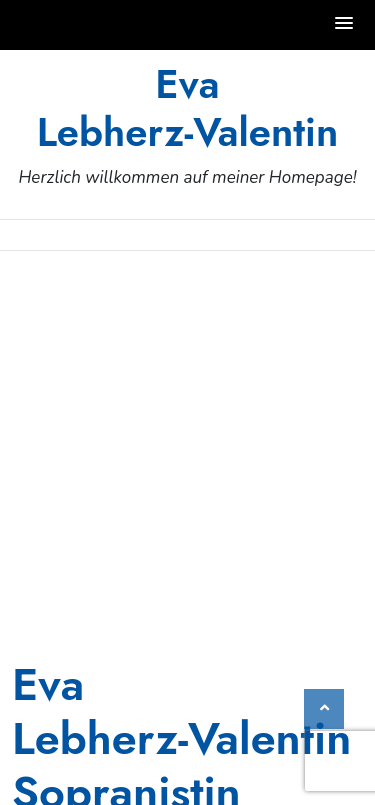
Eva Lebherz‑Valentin (188, 108)
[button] (345, 24)
